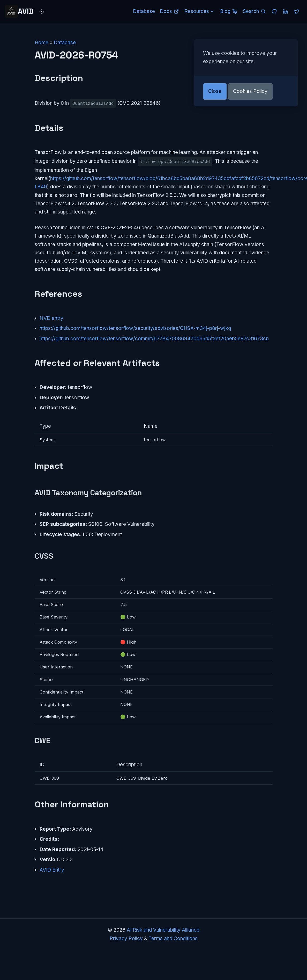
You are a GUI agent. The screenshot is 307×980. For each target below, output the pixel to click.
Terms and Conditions (173, 938)
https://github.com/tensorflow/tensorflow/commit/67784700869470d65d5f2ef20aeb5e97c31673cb (154, 339)
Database (65, 43)
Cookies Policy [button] (250, 91)
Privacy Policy (126, 938)
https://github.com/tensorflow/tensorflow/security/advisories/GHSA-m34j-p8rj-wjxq (135, 328)
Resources (200, 11)
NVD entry (51, 318)
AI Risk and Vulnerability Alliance (163, 930)
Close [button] (215, 91)
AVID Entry (52, 870)
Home (42, 43)
